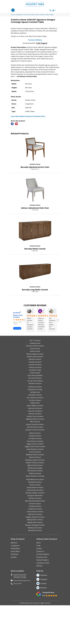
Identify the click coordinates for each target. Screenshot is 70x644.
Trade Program (42, 88)
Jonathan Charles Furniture (35, 474)
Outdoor (14, 602)
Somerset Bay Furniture (35, 535)
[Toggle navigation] (13, 10)
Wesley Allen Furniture (35, 564)
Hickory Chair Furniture (35, 461)
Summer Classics (35, 548)
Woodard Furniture (35, 575)
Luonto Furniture (35, 496)
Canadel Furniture (35, 406)
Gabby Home (35, 447)
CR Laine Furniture (35, 423)
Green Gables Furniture (35, 450)
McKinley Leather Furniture (35, 504)
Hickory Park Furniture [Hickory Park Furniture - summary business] (18, 361)
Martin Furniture (35, 502)
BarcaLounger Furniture (35, 398)
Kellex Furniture (35, 478)
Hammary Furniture (35, 453)
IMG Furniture (35, 466)
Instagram (44, 624)
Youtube (43, 628)
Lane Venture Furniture (35, 486)
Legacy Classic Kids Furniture (35, 491)
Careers (39, 593)
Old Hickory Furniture (35, 515)
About (39, 587)
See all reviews (17, 373)
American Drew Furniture (35, 390)
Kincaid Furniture (35, 480)
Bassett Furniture (35, 404)
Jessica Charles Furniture (35, 469)
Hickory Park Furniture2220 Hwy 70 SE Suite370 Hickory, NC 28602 (20, 621)
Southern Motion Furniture (35, 537)
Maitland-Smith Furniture (35, 499)
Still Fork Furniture (35, 543)
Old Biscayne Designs (35, 512)
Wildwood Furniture (35, 572)
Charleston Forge (35, 414)
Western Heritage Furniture (35, 570)
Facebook (44, 620)
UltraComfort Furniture (35, 556)
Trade (38, 590)
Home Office (15, 596)
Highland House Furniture (35, 463)
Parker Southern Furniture (35, 521)
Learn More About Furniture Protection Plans (28, 161)
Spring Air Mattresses (35, 540)
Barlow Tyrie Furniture (35, 401)
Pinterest (43, 632)
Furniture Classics (35, 445)
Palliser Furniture (35, 518)
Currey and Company (35, 425)
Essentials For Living (35, 434)
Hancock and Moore (35, 455)
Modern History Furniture (35, 507)
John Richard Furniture (35, 472)
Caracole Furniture (35, 409)
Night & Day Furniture (35, 510)
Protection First (42, 602)
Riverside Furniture (35, 527)
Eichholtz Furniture (35, 431)
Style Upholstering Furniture (35, 545)
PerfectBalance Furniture (35, 524)
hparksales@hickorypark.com (22, 625)
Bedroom (14, 587)
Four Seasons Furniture (35, 442)
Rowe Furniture (35, 529)
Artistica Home (35, 209)
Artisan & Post (35, 393)
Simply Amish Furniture (35, 532)
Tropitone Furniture (35, 553)
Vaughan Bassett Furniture (35, 561)
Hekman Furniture (35, 458)
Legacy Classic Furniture (35, 488)
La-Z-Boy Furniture (35, 483)
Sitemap (39, 610)
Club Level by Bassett (35, 420)
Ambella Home (35, 388)
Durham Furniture (35, 428)
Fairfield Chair (35, 437)
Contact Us (40, 596)
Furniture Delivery (35, 84)
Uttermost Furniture (35, 559)
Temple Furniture (35, 551)
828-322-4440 (17, 628)
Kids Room (15, 599)
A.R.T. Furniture (35, 385)
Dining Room (15, 593)
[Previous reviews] (25, 364)
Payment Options (43, 604)
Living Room (15, 590)
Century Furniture (35, 412)
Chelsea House (35, 417)
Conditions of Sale (43, 607)
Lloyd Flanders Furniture (35, 494)
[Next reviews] (58, 364)
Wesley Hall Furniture (35, 567)
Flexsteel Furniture (35, 439)
